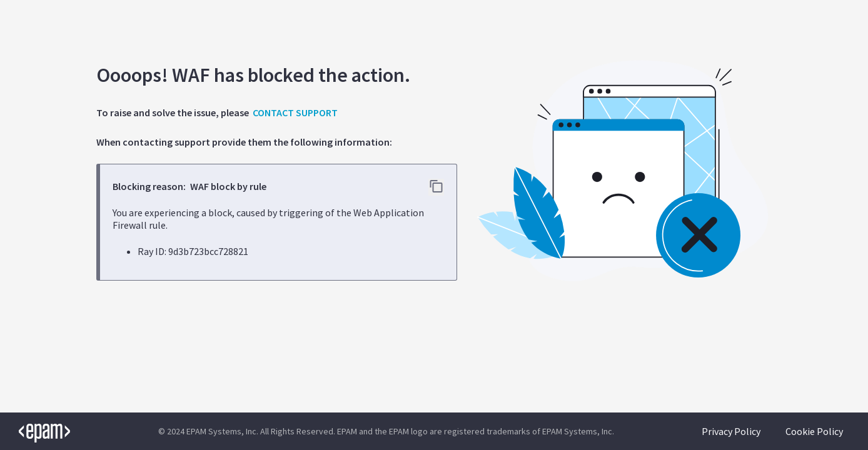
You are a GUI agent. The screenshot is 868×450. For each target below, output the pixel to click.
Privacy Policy (731, 431)
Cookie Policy (814, 431)
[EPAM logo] (35, 431)
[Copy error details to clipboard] (436, 187)
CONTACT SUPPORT (295, 112)
